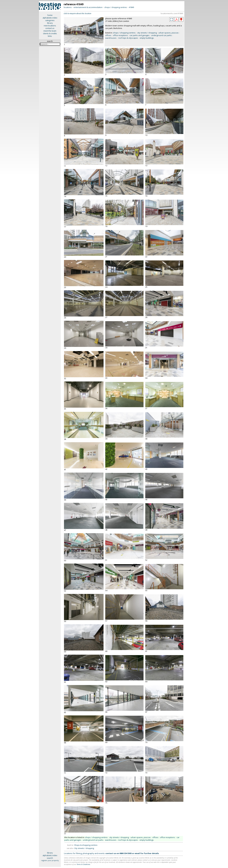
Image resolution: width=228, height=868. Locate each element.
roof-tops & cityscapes (128, 38)
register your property (50, 860)
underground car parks (161, 35)
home (50, 15)
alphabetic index (50, 18)
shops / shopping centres (116, 7)
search (50, 858)
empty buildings (147, 38)
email (137, 853)
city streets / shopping (147, 33)
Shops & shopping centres (86, 845)
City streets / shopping (84, 848)
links (50, 36)
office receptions (120, 35)
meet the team (50, 31)
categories (50, 20)
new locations (50, 26)
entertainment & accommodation (88, 7)
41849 (131, 7)
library (50, 23)
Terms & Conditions (83, 864)
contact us (50, 28)
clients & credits (50, 33)
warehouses (111, 38)
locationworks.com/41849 (172, 13)
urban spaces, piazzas (169, 33)
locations (68, 7)
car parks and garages (140, 35)
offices (108, 35)
